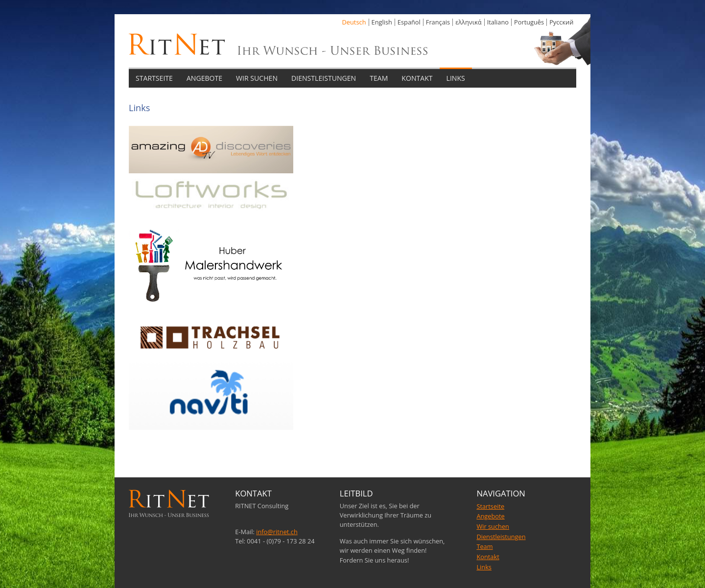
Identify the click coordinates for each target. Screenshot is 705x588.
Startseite (490, 506)
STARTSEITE (154, 78)
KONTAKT (417, 78)
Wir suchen (493, 526)
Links (484, 567)
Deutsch (354, 22)
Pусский (561, 22)
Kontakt (488, 557)
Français (438, 22)
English (382, 22)
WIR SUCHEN (257, 78)
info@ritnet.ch (277, 532)
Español (409, 22)
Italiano (498, 22)
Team (484, 546)
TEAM (379, 78)
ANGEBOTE (204, 78)
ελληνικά (468, 22)
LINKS (456, 78)
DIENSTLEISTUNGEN (324, 78)
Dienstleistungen (501, 537)
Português (529, 22)
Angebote (490, 516)
